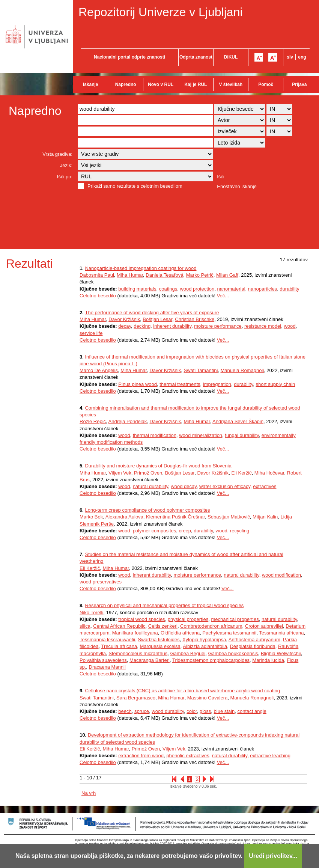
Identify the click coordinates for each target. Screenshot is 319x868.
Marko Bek (91, 517)
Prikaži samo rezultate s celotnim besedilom (135, 186)
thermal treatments (180, 384)
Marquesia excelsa (160, 646)
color (192, 711)
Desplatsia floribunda (252, 646)
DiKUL (231, 57)
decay (125, 326)
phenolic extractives (188, 756)
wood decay (184, 486)
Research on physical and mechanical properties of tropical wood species (164, 605)
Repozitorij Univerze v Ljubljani (161, 12)
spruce (142, 711)
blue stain (224, 711)
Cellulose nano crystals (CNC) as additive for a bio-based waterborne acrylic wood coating (182, 691)
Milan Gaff (227, 275)
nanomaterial (231, 289)
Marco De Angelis (99, 370)
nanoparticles (263, 289)
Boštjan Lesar (157, 319)
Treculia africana (119, 646)
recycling (240, 531)
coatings (168, 289)
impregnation (217, 384)
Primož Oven (148, 473)
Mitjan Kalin (265, 517)
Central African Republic (119, 626)
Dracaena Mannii (107, 667)
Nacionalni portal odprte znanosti (129, 57)
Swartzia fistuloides (159, 640)
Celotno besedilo (98, 296)
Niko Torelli (91, 613)
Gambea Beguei (188, 653)
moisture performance (218, 326)
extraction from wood (141, 756)
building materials (137, 289)
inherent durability (172, 326)
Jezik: (66, 165)
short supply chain (276, 384)
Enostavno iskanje (237, 186)
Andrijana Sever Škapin (238, 421)
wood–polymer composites (147, 531)
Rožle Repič (93, 421)
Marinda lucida (268, 660)
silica (85, 626)
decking (142, 326)
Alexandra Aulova (124, 517)
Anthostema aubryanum (254, 640)
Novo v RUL (161, 84)
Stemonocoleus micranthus (138, 653)
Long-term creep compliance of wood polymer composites (147, 510)
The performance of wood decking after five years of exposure (152, 313)
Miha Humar (130, 275)
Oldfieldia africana (180, 633)
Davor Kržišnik (124, 319)
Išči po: (65, 177)
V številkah (231, 84)
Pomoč (266, 84)
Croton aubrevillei (264, 626)
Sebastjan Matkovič (229, 517)
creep (185, 531)
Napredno (126, 84)
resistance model (263, 326)
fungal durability (242, 435)
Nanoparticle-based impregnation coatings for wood (141, 268)
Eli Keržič (241, 473)
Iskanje (91, 84)
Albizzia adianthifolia (205, 646)
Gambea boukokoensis (233, 653)
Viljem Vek (120, 473)
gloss (205, 711)
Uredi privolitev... (273, 856)
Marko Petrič (200, 275)
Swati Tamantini (201, 370)
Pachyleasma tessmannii (229, 633)
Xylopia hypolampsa (204, 640)
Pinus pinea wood (138, 384)
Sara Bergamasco (136, 698)
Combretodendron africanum (211, 626)
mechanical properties (235, 619)
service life (91, 333)
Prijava (299, 84)
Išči (221, 177)
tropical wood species (141, 619)
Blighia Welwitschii (281, 653)
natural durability (150, 486)
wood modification (281, 575)
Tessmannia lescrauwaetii (107, 640)
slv (290, 57)
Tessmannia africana (281, 633)
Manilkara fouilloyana (135, 633)
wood (290, 326)
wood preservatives (101, 582)
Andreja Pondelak (128, 421)
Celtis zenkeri (163, 626)
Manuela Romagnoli (242, 370)
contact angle (252, 711)
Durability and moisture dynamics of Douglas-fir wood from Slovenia (158, 466)
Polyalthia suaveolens (103, 660)
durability (289, 289)
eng (302, 57)
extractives (265, 486)
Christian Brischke (195, 319)
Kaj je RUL (196, 84)
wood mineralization (201, 435)
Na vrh (89, 793)
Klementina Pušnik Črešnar (175, 517)
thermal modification (155, 435)
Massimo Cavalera (208, 698)
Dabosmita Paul (97, 275)
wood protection (197, 289)
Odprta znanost (196, 57)
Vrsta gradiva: (57, 154)
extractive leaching (270, 756)
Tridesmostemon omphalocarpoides (211, 660)
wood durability (168, 711)
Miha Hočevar (269, 473)
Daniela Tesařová (164, 275)
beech (125, 711)
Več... (223, 296)
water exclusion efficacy (225, 486)
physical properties (188, 619)
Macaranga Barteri (150, 660)
